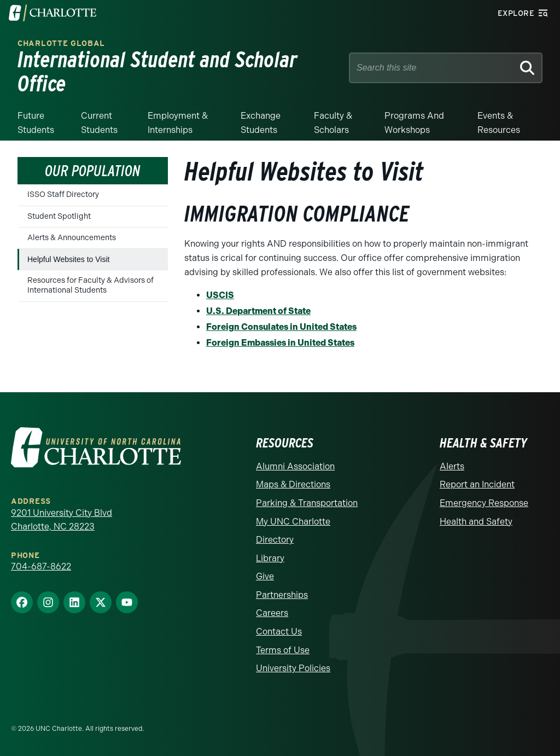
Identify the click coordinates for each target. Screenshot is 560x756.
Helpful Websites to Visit (68, 259)
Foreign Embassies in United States (280, 343)
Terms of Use (283, 650)
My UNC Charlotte (293, 522)
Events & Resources (499, 123)
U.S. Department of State (258, 311)
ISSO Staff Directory (63, 194)
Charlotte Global (61, 43)
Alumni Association (295, 466)
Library (270, 558)
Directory (275, 540)
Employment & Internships (178, 123)
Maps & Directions (293, 484)
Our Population (93, 171)
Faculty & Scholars (333, 123)
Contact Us (279, 632)
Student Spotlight (59, 216)
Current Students (99, 123)
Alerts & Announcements (72, 238)
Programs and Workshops (414, 123)
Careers (272, 613)
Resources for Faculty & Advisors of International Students (91, 285)
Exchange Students (261, 123)
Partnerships (282, 595)
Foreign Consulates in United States (281, 327)
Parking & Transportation (307, 503)
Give (265, 576)
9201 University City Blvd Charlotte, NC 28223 (62, 520)
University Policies (293, 668)
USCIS (220, 295)
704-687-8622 (41, 566)
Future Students (36, 123)
